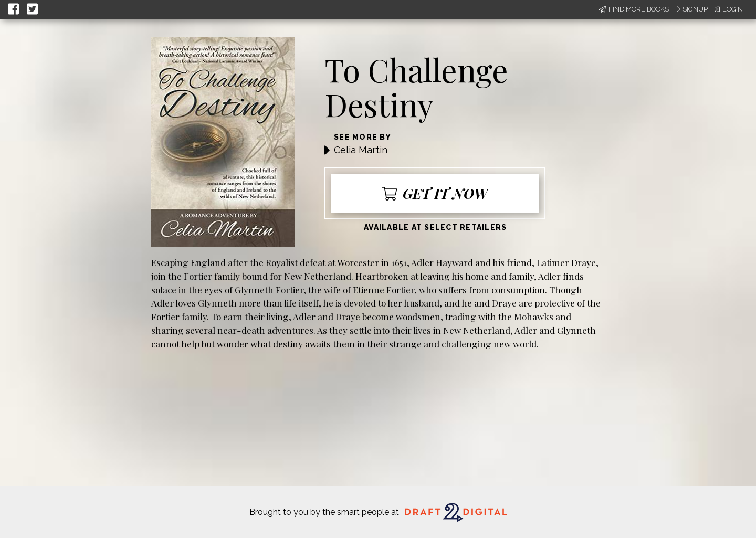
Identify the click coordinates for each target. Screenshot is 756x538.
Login (728, 9)
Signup (691, 9)
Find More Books (634, 9)
